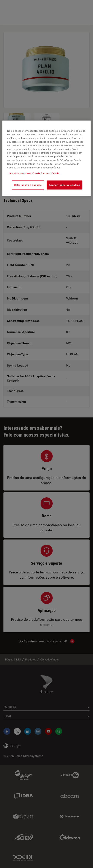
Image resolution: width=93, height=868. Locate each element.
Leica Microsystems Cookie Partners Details (34, 173)
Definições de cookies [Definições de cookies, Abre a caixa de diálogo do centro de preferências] (28, 185)
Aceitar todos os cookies (65, 185)
